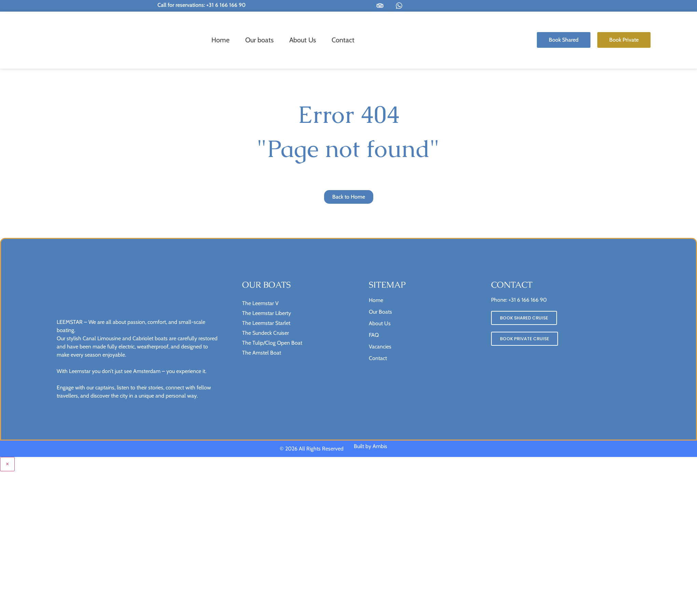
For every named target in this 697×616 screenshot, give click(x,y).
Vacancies (380, 347)
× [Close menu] (7, 464)
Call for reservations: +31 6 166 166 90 (201, 5)
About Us (303, 40)
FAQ (374, 335)
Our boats (259, 40)
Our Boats (380, 312)
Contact (343, 40)
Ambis (380, 446)
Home (220, 40)
